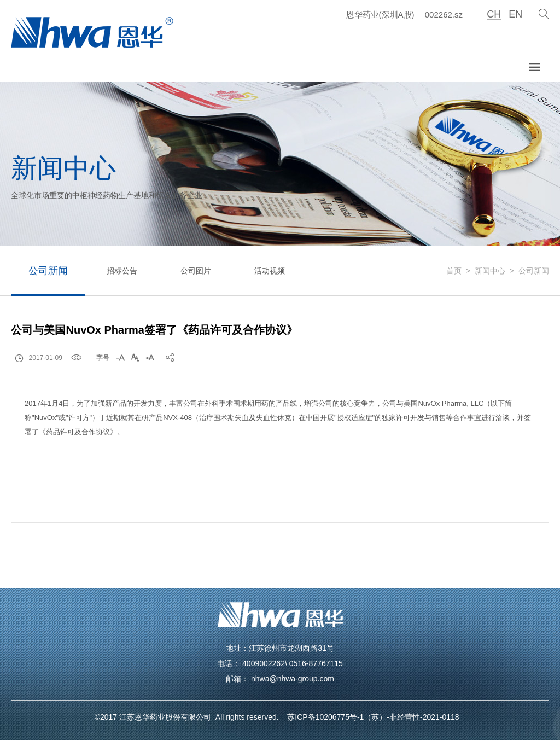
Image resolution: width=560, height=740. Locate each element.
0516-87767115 (316, 663)
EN (515, 14)
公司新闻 (48, 271)
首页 (454, 271)
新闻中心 (490, 271)
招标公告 (122, 271)
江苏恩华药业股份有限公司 (167, 717)
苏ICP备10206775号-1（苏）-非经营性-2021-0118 (370, 717)
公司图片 (196, 271)
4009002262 (264, 663)
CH (494, 14)
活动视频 (270, 271)
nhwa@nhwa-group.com (293, 679)
